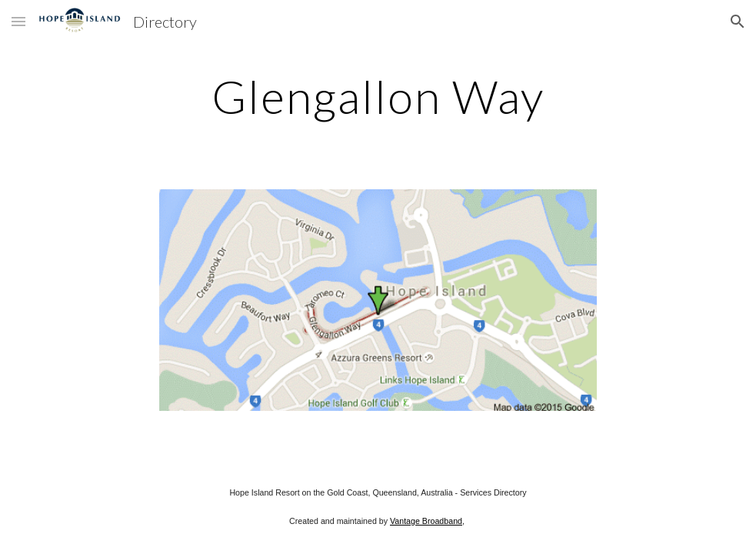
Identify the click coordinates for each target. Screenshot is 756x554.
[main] (378, 96)
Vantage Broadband (426, 521)
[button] (18, 21)
